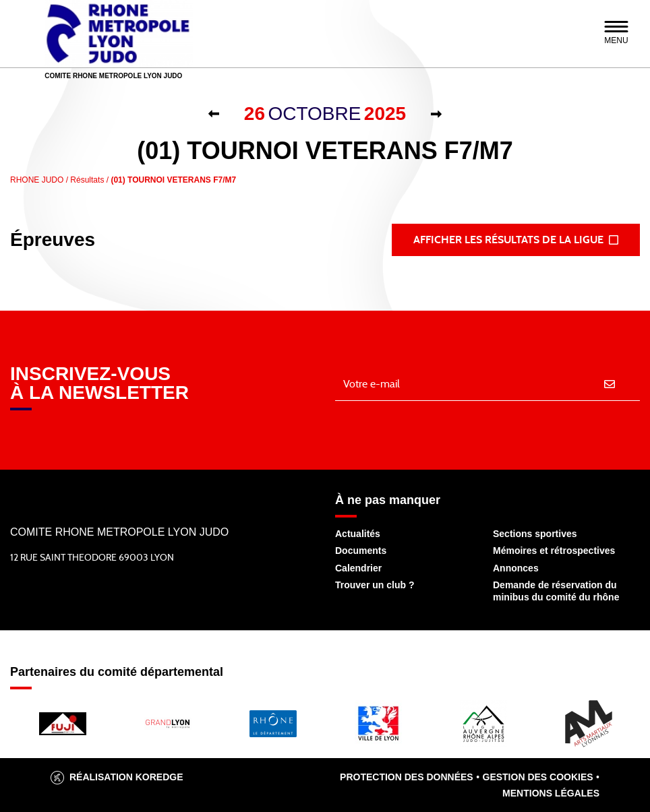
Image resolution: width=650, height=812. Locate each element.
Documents (361, 551)
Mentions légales (551, 793)
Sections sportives (535, 534)
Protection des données (407, 777)
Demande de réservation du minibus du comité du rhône (556, 591)
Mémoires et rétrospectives (554, 551)
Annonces (516, 568)
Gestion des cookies (538, 777)
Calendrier (358, 568)
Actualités (358, 534)
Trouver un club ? (375, 585)
